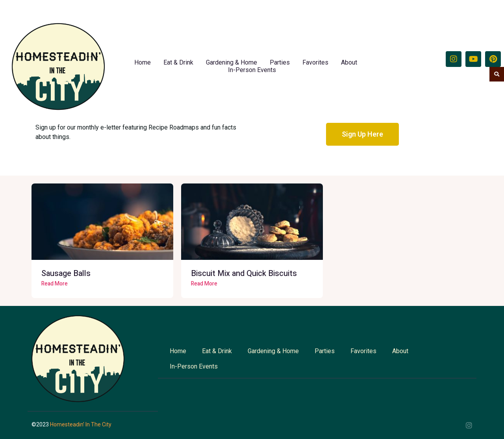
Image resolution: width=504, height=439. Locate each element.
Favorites (315, 62)
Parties (280, 62)
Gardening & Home (232, 62)
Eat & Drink (178, 62)
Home (143, 62)
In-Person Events (252, 70)
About (349, 62)
